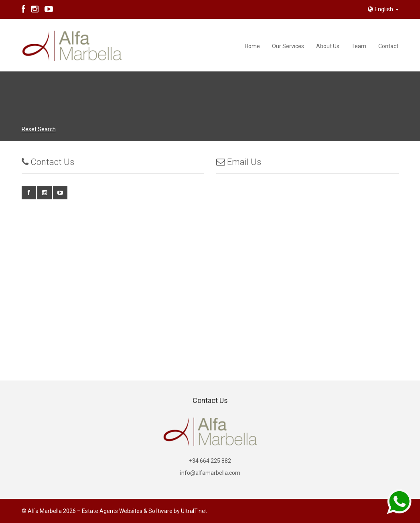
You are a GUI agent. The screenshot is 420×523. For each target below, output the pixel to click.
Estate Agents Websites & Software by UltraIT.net (144, 511)
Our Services (288, 46)
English (383, 9)
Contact (388, 46)
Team (359, 46)
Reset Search (39, 129)
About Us (328, 46)
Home (252, 46)
